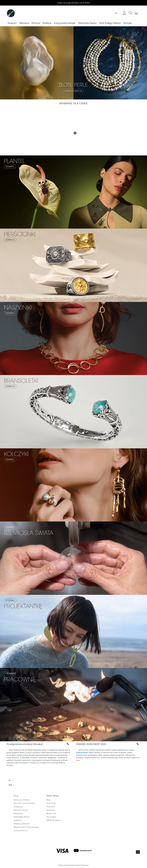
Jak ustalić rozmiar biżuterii (24, 803)
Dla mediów (51, 817)
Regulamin (18, 820)
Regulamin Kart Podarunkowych (26, 827)
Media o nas (51, 813)
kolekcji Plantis (82, 752)
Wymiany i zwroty (21, 810)
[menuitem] (12, 23)
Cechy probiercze (21, 830)
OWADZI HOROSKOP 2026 (91, 744)
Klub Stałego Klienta (22, 817)
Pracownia (51, 807)
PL (10, 780)
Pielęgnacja (18, 807)
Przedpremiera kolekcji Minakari (25, 744)
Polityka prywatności (22, 824)
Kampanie (50, 810)
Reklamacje (18, 813)
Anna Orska (51, 803)
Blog (48, 800)
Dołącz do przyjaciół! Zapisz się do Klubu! (74, 3)
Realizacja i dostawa (22, 800)
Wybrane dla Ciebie (73, 103)
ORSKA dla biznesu (54, 820)
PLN (10, 785)
